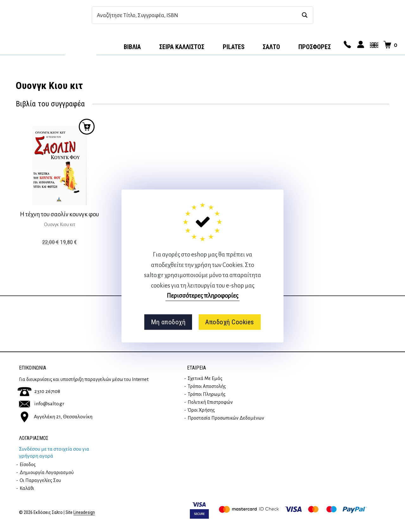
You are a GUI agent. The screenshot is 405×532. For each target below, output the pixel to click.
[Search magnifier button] (305, 15)
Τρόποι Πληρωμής (207, 394)
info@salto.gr (42, 404)
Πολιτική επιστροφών (210, 402)
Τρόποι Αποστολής (207, 386)
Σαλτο (271, 47)
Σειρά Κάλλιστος (182, 47)
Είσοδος (28, 465)
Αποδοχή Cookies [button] (230, 322)
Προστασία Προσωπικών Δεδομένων (226, 418)
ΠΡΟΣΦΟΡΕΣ (315, 47)
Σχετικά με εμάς (205, 378)
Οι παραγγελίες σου (40, 480)
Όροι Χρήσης (201, 410)
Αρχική (81, 45)
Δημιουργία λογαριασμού (47, 472)
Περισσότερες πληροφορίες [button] (202, 296)
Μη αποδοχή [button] (168, 322)
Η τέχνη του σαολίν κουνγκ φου (59, 214)
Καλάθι (27, 488)
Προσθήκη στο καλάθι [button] (87, 127)
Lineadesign (84, 513)
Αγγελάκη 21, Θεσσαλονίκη (56, 417)
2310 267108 (39, 391)
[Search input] (196, 15)
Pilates (234, 47)
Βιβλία (132, 47)
